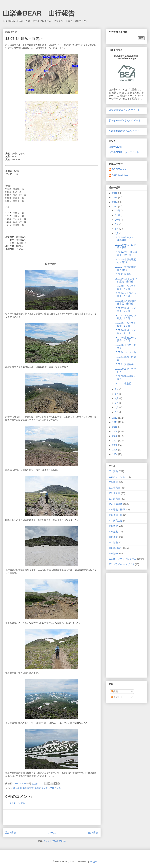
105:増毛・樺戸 (117, 510)
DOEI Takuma (119, 169)
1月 (117, 412)
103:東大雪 (114, 499)
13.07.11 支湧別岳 (124, 364)
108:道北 (113, 526)
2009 (115, 431)
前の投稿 (93, 833)
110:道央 (113, 537)
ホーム (52, 833)
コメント (117, 697)
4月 (117, 398)
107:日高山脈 (116, 521)
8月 (117, 229)
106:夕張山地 (116, 515)
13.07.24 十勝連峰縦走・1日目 (125, 268)
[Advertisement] (52, 817)
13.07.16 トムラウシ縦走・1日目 (125, 324)
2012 (115, 418)
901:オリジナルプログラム (48, 788)
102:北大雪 (114, 493)
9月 (117, 224)
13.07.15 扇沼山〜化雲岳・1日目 (125, 339)
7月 (117, 233)
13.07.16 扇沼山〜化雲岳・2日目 (125, 332)
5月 (117, 394)
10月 (118, 220)
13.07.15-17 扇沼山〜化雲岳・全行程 (126, 302)
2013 (115, 207)
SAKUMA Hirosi (120, 175)
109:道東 (113, 532)
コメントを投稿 (17, 803)
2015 (115, 198)
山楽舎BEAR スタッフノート (124, 152)
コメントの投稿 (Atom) (54, 841)
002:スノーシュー (118, 477)
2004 (115, 454)
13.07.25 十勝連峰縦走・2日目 (125, 261)
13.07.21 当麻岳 (123, 274)
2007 (115, 441)
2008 (115, 436)
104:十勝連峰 (116, 504)
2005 (115, 450)
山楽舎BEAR (115, 147)
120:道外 (113, 553)
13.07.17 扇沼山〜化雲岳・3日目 (125, 310)
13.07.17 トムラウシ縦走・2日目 (125, 317)
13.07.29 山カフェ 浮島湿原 (125, 239)
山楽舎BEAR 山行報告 (39, 13)
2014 (115, 202)
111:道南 (113, 542)
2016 (115, 193)
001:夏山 (17, 788)
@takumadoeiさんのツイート (124, 131)
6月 (117, 389)
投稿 (114, 691)
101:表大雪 (28, 788)
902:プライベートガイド (121, 564)
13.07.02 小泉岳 (123, 383)
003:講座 (113, 482)
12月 (118, 211)
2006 (115, 445)
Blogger (93, 861)
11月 (118, 215)
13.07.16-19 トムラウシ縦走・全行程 (126, 280)
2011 (115, 422)
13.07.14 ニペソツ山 (125, 352)
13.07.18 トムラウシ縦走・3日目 (125, 295)
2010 (115, 427)
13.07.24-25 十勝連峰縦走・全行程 (126, 254)
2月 (117, 408)
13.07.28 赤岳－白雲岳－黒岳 (125, 246)
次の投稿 (11, 833)
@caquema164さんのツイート (125, 120)
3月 (117, 403)
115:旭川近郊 (116, 548)
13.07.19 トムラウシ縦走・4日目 (125, 287)
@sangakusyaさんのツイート (124, 110)
